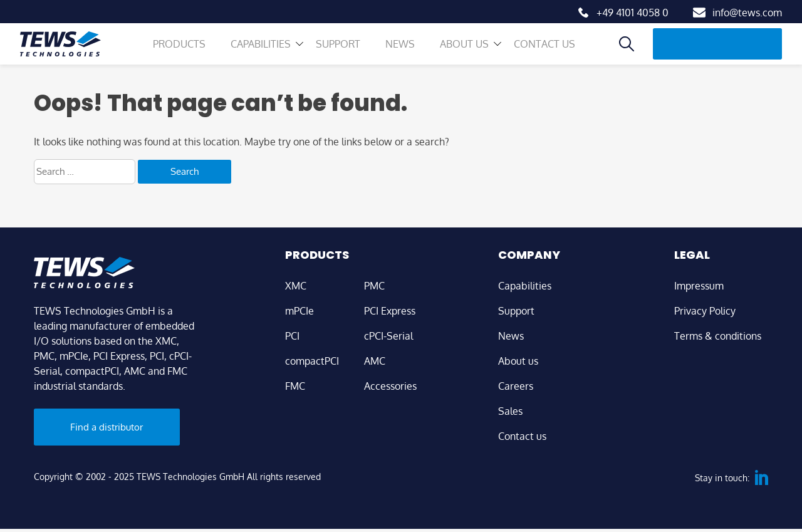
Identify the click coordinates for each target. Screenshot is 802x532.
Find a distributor (721, 53)
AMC (375, 361)
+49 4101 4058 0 (633, 13)
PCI (292, 336)
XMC (296, 286)
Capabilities (267, 53)
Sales (510, 411)
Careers (516, 386)
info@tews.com (747, 13)
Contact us (551, 53)
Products (185, 53)
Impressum (699, 286)
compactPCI (312, 361)
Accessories (390, 386)
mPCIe (299, 311)
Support (344, 53)
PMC (374, 286)
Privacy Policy (705, 311)
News (406, 53)
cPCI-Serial (388, 336)
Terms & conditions (718, 336)
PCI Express (390, 311)
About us (471, 53)
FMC (295, 386)
